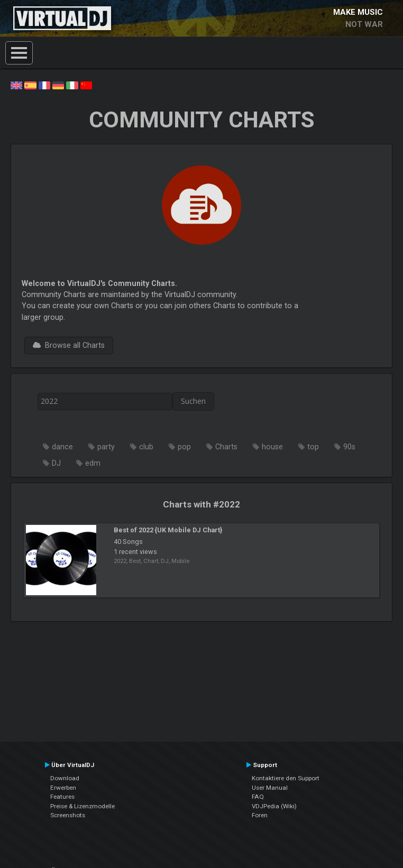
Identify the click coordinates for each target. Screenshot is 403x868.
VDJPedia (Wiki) (274, 806)
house (272, 447)
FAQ (258, 797)
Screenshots (68, 815)
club (146, 447)
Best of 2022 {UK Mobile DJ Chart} (168, 530)
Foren (260, 815)
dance (62, 447)
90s (349, 447)
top (313, 447)
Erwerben (63, 788)
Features (62, 797)
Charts (226, 447)
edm (93, 463)
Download (65, 778)
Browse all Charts (69, 345)
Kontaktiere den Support (286, 778)
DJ (56, 463)
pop (184, 447)
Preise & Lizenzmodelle (83, 806)
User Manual (270, 788)
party (106, 447)
